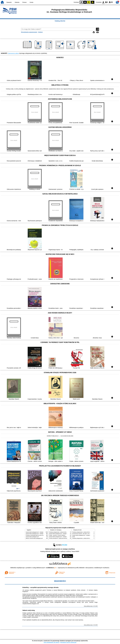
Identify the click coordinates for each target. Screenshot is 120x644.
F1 (107, 2)
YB (89, 2)
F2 (111, 2)
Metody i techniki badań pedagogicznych (34, 538)
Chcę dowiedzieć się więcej (51, 642)
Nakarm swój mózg (29, 610)
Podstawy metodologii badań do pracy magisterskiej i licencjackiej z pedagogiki (42, 535)
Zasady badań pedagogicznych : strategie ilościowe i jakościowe (39, 532)
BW (85, 2)
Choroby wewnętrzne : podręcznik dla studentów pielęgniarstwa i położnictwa (65, 538)
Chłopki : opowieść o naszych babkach (57, 535)
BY (93, 2)
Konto (31, 2)
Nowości (9, 2)
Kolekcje (40, 32)
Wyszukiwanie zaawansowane (29, 32)
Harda (74, 537)
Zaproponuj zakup (13, 53)
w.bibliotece (51, 568)
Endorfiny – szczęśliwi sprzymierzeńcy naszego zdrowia (40, 587)
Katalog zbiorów (60, 21)
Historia (17, 2)
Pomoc (25, 2)
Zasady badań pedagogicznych (32, 537)
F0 (103, 2)
